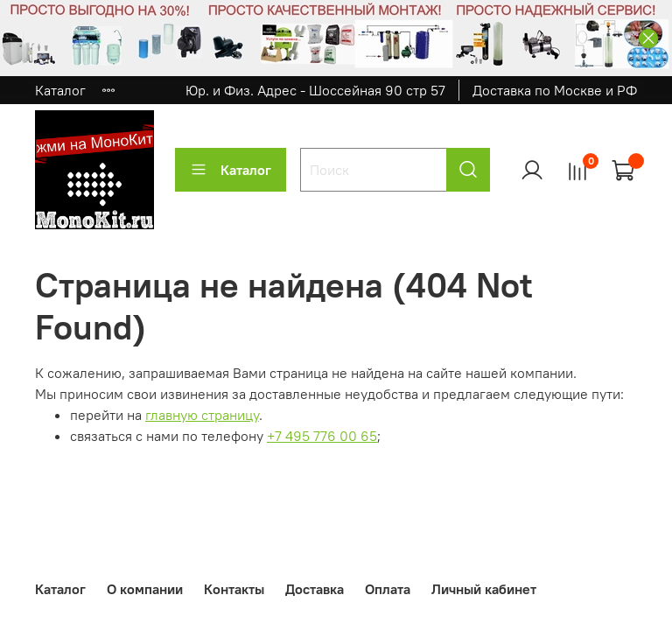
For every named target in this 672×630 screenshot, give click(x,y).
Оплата (388, 589)
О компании (145, 589)
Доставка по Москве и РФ (555, 90)
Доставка (315, 589)
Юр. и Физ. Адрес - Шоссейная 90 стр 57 (315, 90)
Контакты (234, 589)
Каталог (60, 90)
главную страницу (202, 415)
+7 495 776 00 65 (322, 436)
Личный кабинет (484, 589)
